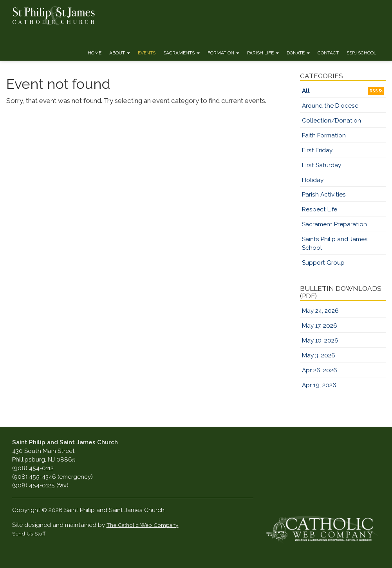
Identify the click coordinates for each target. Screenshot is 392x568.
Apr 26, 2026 (320, 370)
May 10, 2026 (320, 341)
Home (95, 53)
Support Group (323, 263)
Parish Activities (324, 195)
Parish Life (263, 53)
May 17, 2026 (320, 326)
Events (147, 53)
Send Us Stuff (29, 534)
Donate (298, 53)
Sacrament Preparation (334, 224)
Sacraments (182, 53)
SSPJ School (361, 53)
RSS (376, 91)
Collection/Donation (331, 121)
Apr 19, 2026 (319, 385)
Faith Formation (324, 135)
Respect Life (320, 209)
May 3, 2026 (319, 355)
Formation (223, 53)
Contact (328, 53)
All (306, 91)
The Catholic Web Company (143, 525)
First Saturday (322, 165)
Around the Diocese (330, 106)
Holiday (313, 180)
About (120, 53)
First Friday (317, 150)
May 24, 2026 (320, 311)
